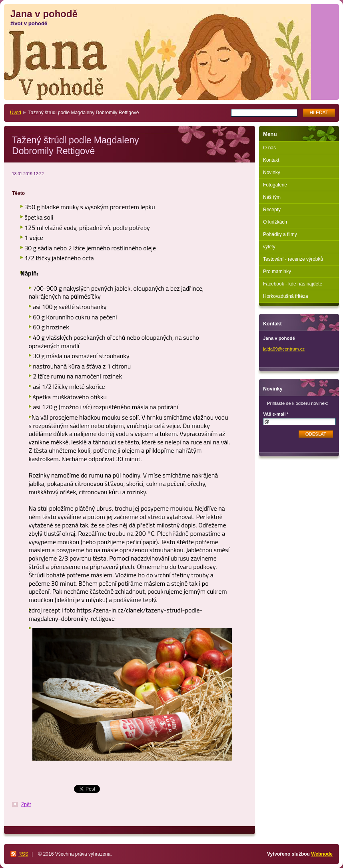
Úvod (16, 113)
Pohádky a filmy (280, 234)
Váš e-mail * (276, 414)
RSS (23, 854)
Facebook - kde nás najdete (293, 284)
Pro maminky (277, 271)
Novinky (272, 172)
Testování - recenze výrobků (293, 259)
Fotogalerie (275, 185)
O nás (269, 148)
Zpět (26, 805)
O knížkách (275, 222)
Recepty (272, 210)
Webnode (322, 854)
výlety (269, 247)
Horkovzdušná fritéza (286, 296)
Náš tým (272, 197)
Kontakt (271, 160)
